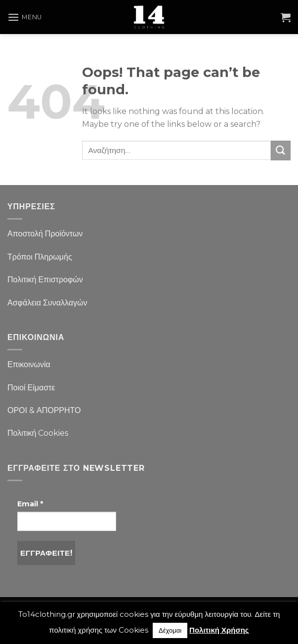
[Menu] (25, 17)
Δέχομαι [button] (170, 630)
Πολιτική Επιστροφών (45, 280)
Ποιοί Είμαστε (31, 388)
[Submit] (281, 150)
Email (30, 504)
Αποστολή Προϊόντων (45, 234)
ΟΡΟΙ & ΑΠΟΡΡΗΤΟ (44, 410)
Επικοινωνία (29, 364)
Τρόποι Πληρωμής (40, 257)
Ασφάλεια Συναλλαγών (47, 303)
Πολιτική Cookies (38, 433)
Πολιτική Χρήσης (219, 630)
